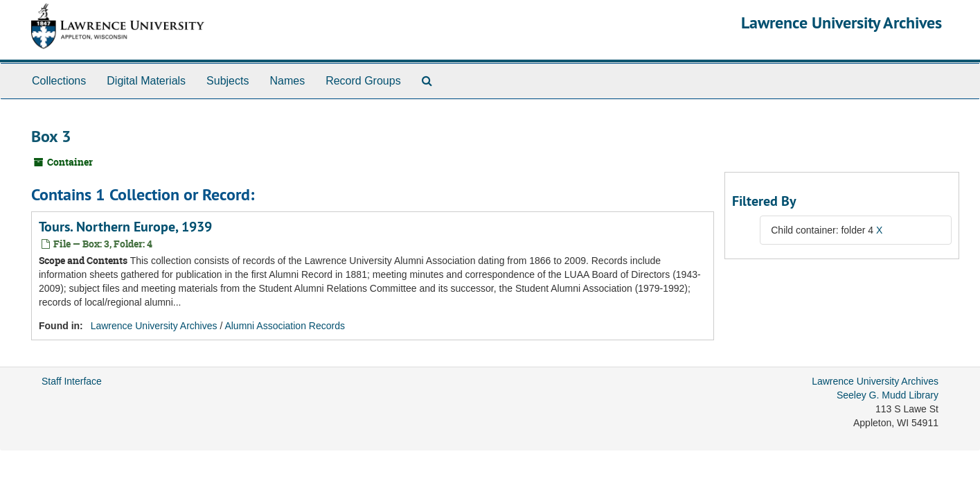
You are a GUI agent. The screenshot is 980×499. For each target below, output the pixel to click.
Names (287, 81)
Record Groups (363, 81)
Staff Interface (72, 381)
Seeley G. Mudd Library (888, 395)
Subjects (228, 81)
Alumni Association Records (285, 326)
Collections (59, 81)
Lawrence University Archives (841, 23)
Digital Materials (146, 81)
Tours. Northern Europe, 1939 (125, 227)
